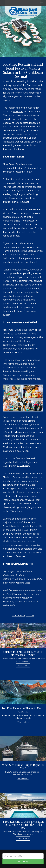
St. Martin (18, 112)
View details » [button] (23, 666)
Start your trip (23, 861)
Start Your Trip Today (23, 615)
